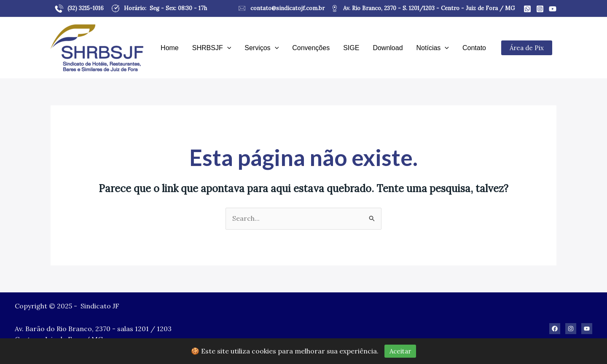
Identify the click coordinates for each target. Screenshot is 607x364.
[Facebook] (555, 329)
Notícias (433, 48)
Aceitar (400, 351)
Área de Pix (527, 48)
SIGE (351, 48)
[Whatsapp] (527, 9)
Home (170, 48)
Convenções (311, 48)
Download (388, 48)
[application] (227, 48)
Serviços (262, 48)
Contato (474, 48)
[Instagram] (540, 9)
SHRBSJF (212, 48)
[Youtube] (553, 9)
